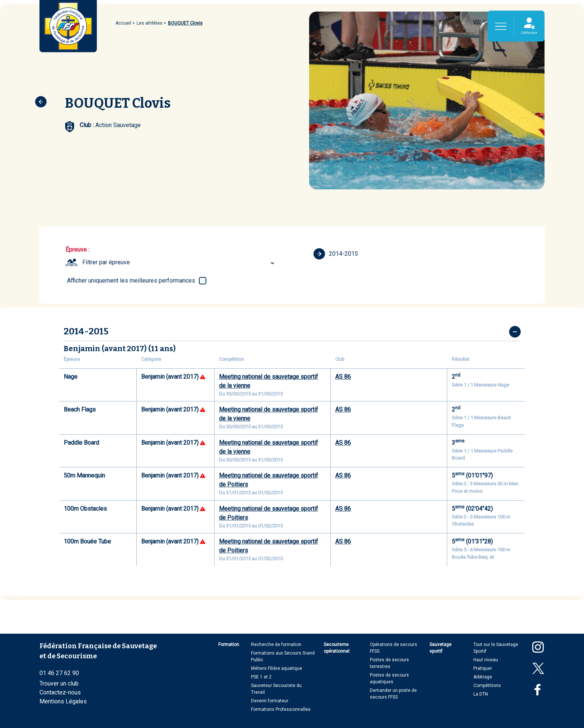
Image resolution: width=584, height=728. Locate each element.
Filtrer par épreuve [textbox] (106, 262)
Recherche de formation (276, 645)
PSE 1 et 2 (261, 677)
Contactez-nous (60, 692)
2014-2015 (336, 254)
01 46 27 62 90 (59, 673)
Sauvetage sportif (440, 648)
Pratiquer (483, 668)
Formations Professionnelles (281, 709)
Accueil (123, 23)
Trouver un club (59, 683)
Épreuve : (77, 250)
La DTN (481, 694)
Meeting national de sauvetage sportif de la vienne (269, 381)
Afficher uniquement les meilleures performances (131, 281)
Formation (229, 645)
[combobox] (179, 262)
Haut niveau (486, 660)
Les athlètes (150, 23)
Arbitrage (483, 677)
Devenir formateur (270, 701)
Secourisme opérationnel (337, 648)
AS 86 (343, 377)
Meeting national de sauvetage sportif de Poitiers (269, 480)
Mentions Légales (63, 701)
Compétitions (487, 686)
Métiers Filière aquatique (277, 668)
